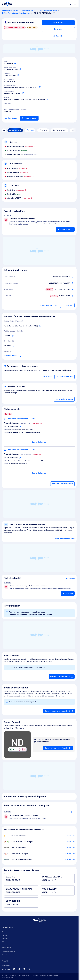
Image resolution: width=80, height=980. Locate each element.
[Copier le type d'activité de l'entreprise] (14, 346)
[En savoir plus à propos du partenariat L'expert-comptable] (70, 848)
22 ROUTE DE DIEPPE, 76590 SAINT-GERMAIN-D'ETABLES (24, 100)
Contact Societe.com (8, 952)
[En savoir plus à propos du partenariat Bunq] (70, 842)
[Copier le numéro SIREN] (15, 63)
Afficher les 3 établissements (62, 484)
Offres (4, 932)
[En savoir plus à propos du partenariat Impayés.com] (70, 854)
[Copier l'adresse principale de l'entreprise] (47, 99)
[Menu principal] (75, 4)
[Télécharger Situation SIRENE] (73, 290)
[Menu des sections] (4, 130)
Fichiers (4, 935)
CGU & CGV (13, 975)
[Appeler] (58, 29)
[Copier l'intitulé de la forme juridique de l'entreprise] (73, 277)
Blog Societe (6, 965)
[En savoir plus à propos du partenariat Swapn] (70, 836)
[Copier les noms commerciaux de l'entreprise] (73, 283)
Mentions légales (11, 118)
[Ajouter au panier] (65, 229)
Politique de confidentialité (39, 975)
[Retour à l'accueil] (39, 920)
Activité (43, 130)
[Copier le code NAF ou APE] (40, 87)
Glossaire (5, 955)
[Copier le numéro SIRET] (20, 69)
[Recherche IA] (15, 130)
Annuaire (5, 938)
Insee (6, 111)
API (3, 941)
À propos (4, 975)
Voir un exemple (70, 211)
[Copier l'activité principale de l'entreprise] (13, 336)
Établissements (59, 130)
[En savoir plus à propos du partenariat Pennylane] (70, 860)
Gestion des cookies (24, 975)
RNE (10, 111)
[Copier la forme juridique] (23, 93)
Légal (30, 130)
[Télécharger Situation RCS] (73, 296)
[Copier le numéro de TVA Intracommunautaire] (18, 75)
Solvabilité (58, 23)
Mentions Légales (54, 975)
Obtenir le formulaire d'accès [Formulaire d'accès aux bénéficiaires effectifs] (64, 539)
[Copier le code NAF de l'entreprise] (40, 326)
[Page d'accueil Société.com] (7, 4)
